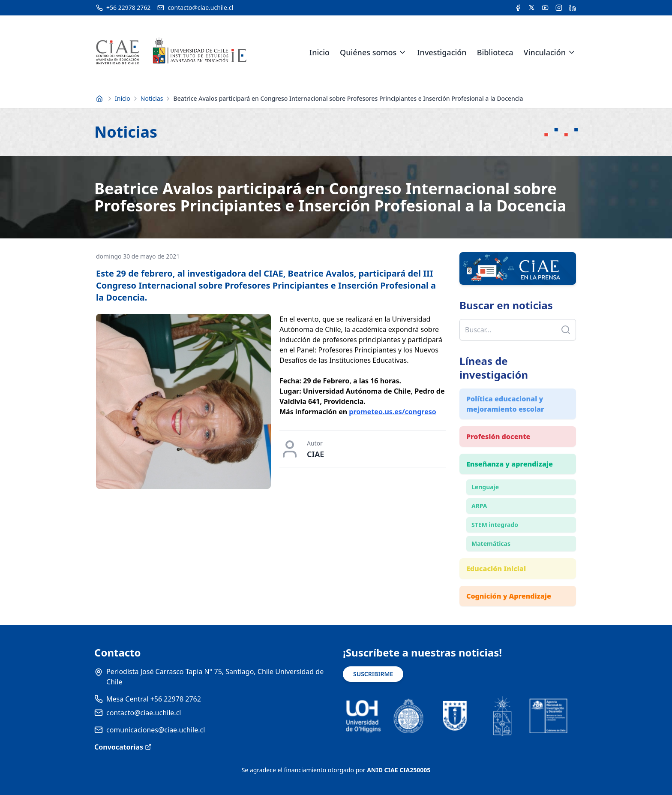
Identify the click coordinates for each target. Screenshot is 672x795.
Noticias (152, 98)
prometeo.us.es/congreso (392, 412)
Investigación (442, 52)
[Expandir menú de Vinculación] (572, 52)
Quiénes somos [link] (368, 52)
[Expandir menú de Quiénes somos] (402, 52)
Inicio (319, 52)
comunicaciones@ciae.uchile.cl (156, 730)
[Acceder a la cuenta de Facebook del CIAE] (518, 8)
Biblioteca (495, 52)
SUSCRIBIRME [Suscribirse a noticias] (373, 674)
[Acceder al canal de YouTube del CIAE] (545, 8)
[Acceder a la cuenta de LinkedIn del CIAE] (573, 8)
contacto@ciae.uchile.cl (144, 713)
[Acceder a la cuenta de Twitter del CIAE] (532, 8)
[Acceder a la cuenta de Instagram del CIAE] (559, 8)
